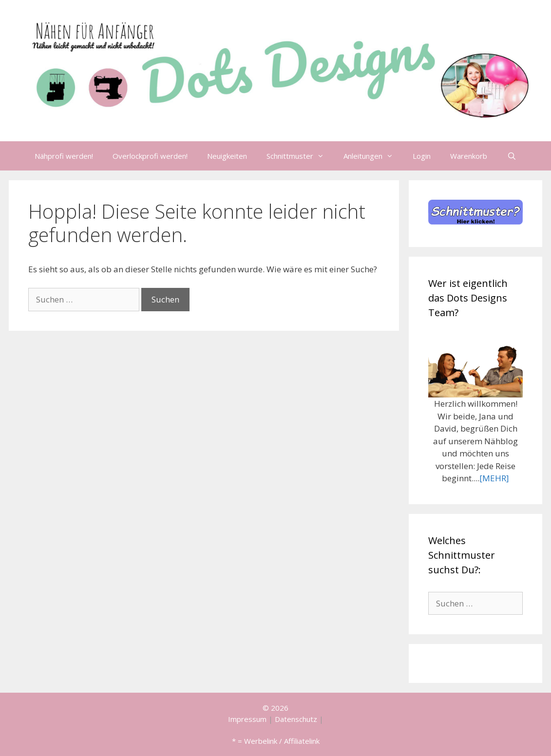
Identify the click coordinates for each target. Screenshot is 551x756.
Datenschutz (296, 719)
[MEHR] (494, 478)
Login (422, 156)
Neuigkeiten (227, 156)
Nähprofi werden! (64, 156)
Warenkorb (469, 156)
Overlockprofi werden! (150, 156)
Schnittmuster (300, 156)
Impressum (247, 719)
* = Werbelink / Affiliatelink (276, 741)
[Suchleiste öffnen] (511, 156)
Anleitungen (373, 156)
